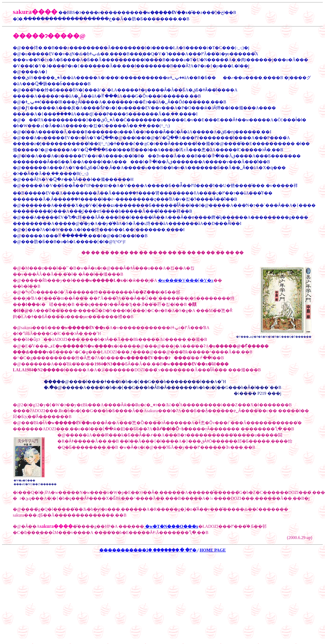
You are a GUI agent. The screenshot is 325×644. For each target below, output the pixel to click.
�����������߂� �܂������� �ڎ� (148, 550)
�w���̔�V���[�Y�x (186, 280)
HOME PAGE (213, 550)
